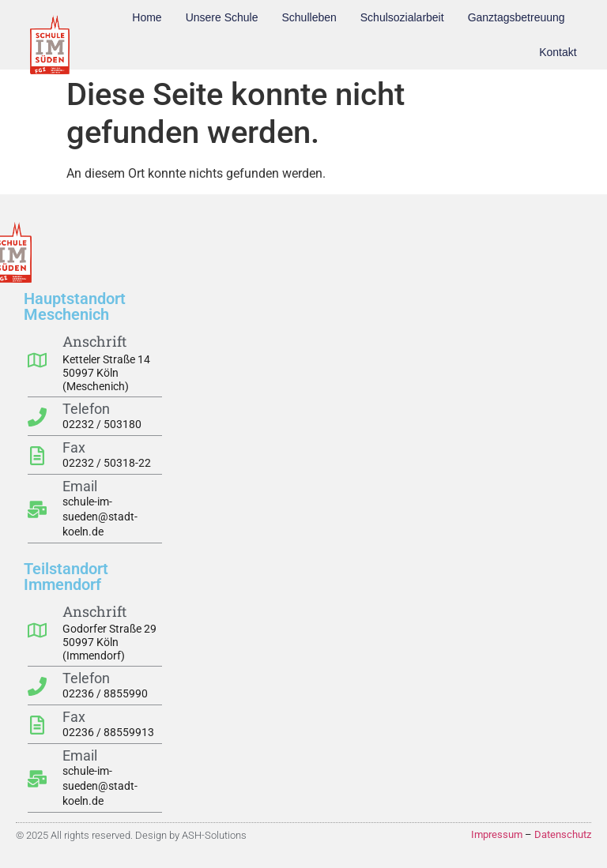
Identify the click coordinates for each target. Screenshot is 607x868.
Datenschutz (563, 834)
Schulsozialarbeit (402, 17)
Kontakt (558, 52)
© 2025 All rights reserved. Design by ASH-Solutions (131, 835)
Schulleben (309, 17)
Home (147, 17)
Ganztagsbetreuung (517, 17)
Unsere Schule (222, 17)
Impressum (497, 834)
